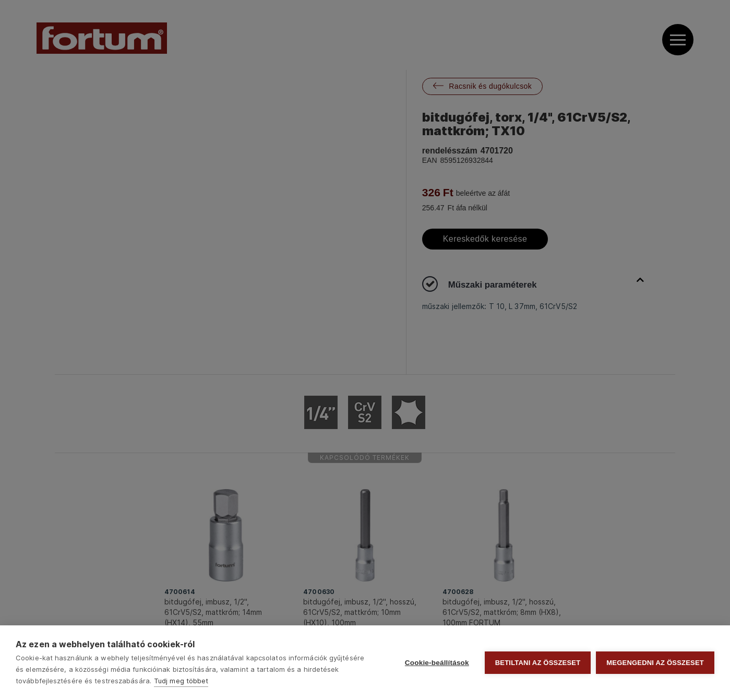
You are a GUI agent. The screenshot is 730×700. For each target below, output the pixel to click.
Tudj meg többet (181, 681)
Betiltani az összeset (538, 663)
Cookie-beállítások (437, 663)
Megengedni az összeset (655, 663)
